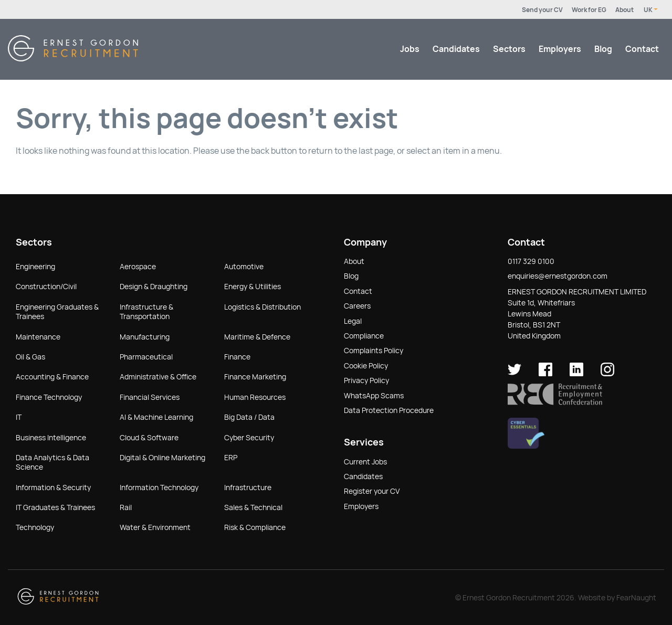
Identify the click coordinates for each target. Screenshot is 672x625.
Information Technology (159, 488)
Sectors (509, 49)
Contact (642, 49)
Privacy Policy (366, 380)
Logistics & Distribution (262, 307)
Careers (357, 306)
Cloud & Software (149, 438)
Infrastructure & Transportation (146, 312)
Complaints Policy (374, 351)
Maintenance (38, 337)
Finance (237, 357)
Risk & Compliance (255, 527)
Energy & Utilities (253, 287)
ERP (231, 458)
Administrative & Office (158, 377)
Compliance (364, 336)
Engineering (35, 267)
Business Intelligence (51, 438)
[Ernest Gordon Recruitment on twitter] (514, 374)
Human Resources (255, 397)
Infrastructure (248, 488)
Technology (35, 527)
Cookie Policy (366, 366)
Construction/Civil (46, 287)
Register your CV (372, 491)
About (624, 10)
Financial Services (150, 397)
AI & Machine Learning (156, 417)
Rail (126, 507)
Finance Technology (49, 397)
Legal (353, 321)
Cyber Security (249, 438)
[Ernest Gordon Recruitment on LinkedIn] (576, 374)
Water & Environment (155, 527)
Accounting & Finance (52, 377)
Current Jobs (365, 462)
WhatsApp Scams (374, 396)
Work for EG (589, 10)
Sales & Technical (253, 507)
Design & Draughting (154, 287)
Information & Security (53, 488)
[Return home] (73, 59)
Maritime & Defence (257, 337)
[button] (555, 402)
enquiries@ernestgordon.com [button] (558, 276)
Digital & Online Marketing (162, 458)
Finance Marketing (255, 377)
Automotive (244, 267)
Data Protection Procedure (389, 410)
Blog (603, 49)
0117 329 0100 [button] (531, 261)
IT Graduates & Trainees (55, 507)
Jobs (410, 49)
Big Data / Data (249, 417)
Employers (560, 49)
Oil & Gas (30, 357)
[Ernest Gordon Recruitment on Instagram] (607, 374)
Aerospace (138, 267)
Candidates (456, 49)
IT (19, 417)
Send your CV (542, 10)
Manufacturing (145, 337)
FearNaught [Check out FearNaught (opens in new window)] (636, 598)
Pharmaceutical (146, 357)
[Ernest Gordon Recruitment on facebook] (545, 374)
